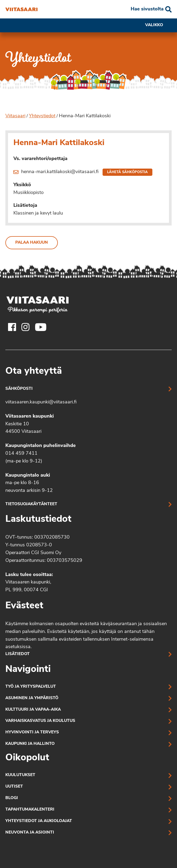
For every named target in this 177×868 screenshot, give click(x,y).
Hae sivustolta (147, 9)
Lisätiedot (18, 654)
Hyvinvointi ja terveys (32, 732)
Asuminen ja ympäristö (32, 698)
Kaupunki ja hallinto (30, 744)
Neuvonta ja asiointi (30, 833)
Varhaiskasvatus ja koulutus (40, 721)
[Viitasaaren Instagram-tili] (25, 327)
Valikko (158, 25)
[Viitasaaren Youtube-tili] (41, 327)
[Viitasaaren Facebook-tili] (12, 327)
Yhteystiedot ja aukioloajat (39, 821)
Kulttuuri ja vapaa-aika (33, 710)
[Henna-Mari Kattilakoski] (21, 9)
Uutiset (14, 787)
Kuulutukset (20, 775)
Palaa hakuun (32, 243)
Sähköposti (19, 389)
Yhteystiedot (42, 116)
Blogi (12, 798)
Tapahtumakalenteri (30, 810)
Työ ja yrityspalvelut (31, 687)
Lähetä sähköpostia (127, 172)
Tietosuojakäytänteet (31, 504)
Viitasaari (15, 116)
